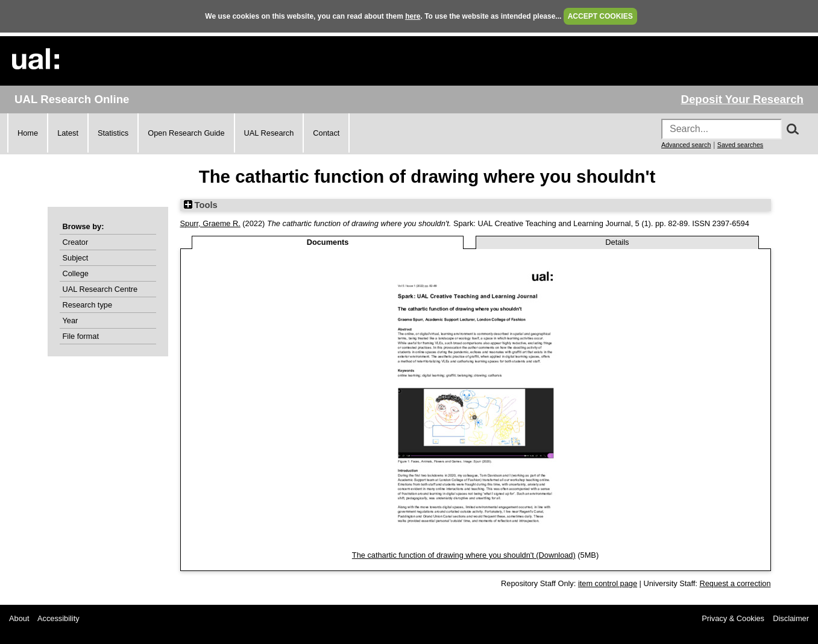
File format (81, 336)
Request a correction (735, 583)
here (413, 16)
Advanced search (686, 145)
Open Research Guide (186, 133)
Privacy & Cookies (733, 618)
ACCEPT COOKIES (600, 16)
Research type (88, 305)
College (76, 273)
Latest (68, 133)
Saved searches (740, 145)
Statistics (113, 133)
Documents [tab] (328, 242)
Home (28, 133)
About (19, 618)
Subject (76, 258)
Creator (76, 242)
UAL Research (269, 133)
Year (71, 320)
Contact (326, 133)
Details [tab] (617, 242)
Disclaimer (791, 618)
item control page (608, 583)
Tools (201, 205)
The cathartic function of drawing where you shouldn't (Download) (464, 555)
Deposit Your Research (742, 99)
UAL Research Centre (100, 289)
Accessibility (58, 618)
